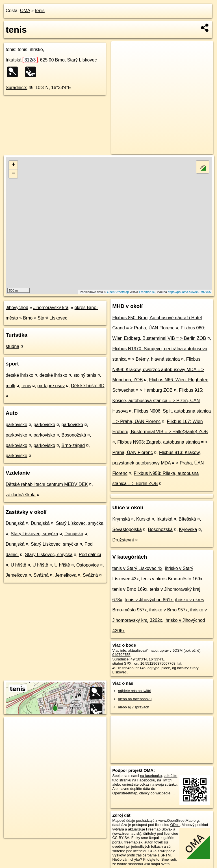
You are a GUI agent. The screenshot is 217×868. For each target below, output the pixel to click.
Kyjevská (188, 529)
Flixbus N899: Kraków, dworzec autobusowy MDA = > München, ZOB (158, 370)
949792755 (121, 655)
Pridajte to (151, 859)
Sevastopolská (127, 529)
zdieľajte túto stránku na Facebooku (145, 778)
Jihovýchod (17, 308)
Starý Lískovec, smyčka (80, 523)
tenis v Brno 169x (130, 589)
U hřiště (19, 565)
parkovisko (16, 425)
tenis (40, 11)
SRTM (166, 855)
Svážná (41, 575)
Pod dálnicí (90, 555)
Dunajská (15, 523)
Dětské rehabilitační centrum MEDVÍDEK (47, 484)
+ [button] (13, 165)
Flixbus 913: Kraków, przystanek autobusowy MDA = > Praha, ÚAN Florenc (158, 463)
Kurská (143, 519)
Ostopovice (88, 565)
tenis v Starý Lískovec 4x (137, 568)
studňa (12, 346)
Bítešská (187, 519)
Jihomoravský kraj (51, 308)
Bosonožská (74, 435)
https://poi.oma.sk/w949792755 (189, 292)
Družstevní (123, 540)
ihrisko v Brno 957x (168, 610)
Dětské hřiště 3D (88, 386)
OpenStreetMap (118, 292)
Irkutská (22, 60)
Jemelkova (16, 575)
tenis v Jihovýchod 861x (149, 600)
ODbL (175, 825)
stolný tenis (85, 375)
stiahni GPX (122, 663)
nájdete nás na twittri (135, 691)
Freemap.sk (147, 292)
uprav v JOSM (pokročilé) (180, 650)
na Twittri (164, 780)
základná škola (21, 495)
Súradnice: (17, 88)
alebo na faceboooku (135, 699)
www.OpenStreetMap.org (178, 820)
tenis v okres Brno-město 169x (172, 579)
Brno (28, 318)
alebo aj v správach (134, 707)
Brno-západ (73, 445)
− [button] (13, 174)
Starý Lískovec (52, 318)
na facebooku (151, 776)
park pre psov (51, 386)
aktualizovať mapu (143, 650)
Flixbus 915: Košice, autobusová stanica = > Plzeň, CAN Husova (158, 401)
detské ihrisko (19, 375)
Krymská (121, 519)
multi (10, 386)
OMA (25, 11)
